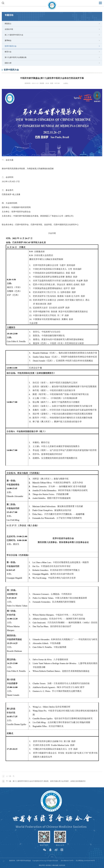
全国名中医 (9, 29)
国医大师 (8, 63)
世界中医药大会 (11, 46)
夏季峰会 (8, 41)
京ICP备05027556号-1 (68, 861)
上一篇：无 (10, 776)
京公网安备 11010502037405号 (85, 861)
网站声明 (42, 865)
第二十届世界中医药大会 (14, 35)
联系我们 (49, 865)
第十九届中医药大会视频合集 (16, 57)
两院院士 (8, 24)
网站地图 (55, 865)
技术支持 (62, 865)
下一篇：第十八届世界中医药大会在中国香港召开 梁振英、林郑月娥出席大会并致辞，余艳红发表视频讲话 (46, 781)
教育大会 (8, 52)
